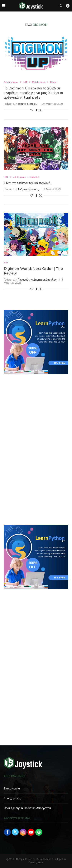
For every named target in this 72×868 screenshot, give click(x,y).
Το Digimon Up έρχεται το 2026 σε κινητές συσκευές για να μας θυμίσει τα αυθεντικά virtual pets (33, 93)
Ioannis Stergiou (27, 104)
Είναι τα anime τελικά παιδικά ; (28, 183)
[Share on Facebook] (36, 110)
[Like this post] (32, 110)
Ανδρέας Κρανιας (28, 189)
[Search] (61, 6)
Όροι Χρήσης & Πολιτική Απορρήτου (27, 808)
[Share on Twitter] (41, 110)
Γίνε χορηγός (12, 798)
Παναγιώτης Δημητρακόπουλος (37, 280)
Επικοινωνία (12, 789)
